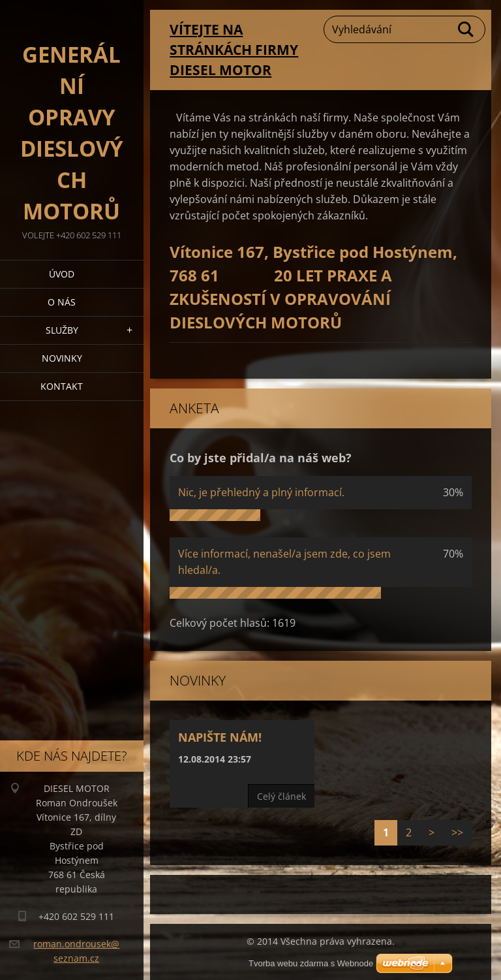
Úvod (62, 274)
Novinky (62, 358)
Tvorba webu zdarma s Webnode (311, 963)
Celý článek (281, 796)
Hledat (466, 29)
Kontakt (62, 386)
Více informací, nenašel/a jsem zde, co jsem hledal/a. (284, 562)
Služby (62, 330)
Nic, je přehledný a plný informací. (261, 492)
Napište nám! (220, 737)
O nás (62, 302)
